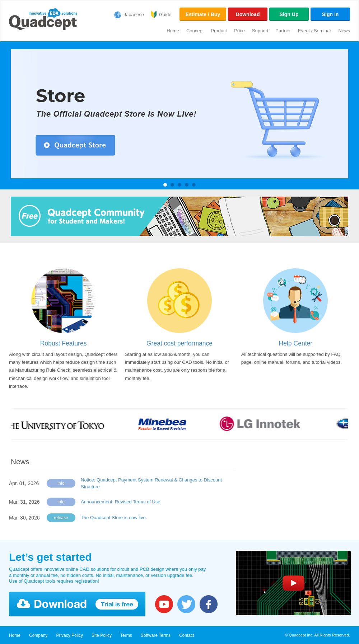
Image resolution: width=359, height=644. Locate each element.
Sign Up (289, 14)
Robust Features (64, 343)
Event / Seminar (315, 31)
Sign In (330, 14)
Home (173, 31)
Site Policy (102, 635)
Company (38, 635)
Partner (283, 31)
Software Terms (156, 635)
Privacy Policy (69, 635)
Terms (126, 635)
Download (248, 14)
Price (239, 31)
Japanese (134, 15)
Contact (187, 635)
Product (219, 31)
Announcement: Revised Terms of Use (121, 502)
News (344, 31)
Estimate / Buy (203, 14)
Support (260, 31)
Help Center (296, 343)
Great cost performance (179, 343)
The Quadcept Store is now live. (114, 518)
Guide (165, 15)
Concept (195, 31)
